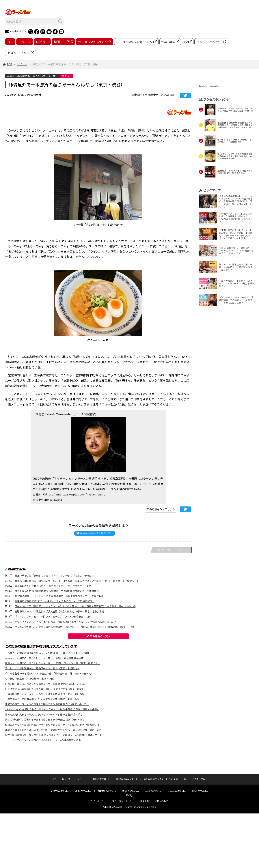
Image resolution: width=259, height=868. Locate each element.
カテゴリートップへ (171, 550)
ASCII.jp (130, 795)
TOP (10, 42)
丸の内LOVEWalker (177, 791)
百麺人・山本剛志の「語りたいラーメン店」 (32, 76)
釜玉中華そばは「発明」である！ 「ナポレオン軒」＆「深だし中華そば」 (54, 576)
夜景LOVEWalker (131, 791)
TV (188, 42)
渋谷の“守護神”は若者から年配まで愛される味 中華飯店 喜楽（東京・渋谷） (46, 720)
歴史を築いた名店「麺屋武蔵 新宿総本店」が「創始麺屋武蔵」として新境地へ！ (58, 591)
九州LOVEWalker (153, 791)
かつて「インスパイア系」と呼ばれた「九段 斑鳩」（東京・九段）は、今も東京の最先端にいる (66, 622)
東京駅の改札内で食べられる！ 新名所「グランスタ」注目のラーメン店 (53, 586)
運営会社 (145, 801)
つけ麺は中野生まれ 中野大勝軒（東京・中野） (30, 679)
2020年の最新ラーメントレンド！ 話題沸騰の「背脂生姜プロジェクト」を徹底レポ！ (60, 596)
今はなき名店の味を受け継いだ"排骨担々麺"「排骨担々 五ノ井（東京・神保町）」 (49, 673)
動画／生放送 (63, 42)
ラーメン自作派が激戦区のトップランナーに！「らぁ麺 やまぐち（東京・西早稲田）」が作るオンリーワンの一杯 (75, 606)
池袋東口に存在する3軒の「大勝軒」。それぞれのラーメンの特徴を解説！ (55, 601)
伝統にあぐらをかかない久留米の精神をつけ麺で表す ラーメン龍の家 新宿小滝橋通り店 (52, 725)
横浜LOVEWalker (83, 791)
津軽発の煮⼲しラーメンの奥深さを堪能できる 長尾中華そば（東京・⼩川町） (47, 704)
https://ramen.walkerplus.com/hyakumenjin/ (75, 494)
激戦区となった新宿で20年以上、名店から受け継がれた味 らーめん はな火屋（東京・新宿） (55, 730)
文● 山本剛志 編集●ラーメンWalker (153, 95)
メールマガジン (16, 32)
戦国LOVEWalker (200, 791)
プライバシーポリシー (123, 801)
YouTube (170, 42)
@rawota (56, 500)
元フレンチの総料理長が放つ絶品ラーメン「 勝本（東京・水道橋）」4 (42, 668)
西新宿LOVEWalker (107, 791)
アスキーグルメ (21, 53)
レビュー (42, 42)
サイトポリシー (98, 801)
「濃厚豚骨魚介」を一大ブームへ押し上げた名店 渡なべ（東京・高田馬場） (46, 694)
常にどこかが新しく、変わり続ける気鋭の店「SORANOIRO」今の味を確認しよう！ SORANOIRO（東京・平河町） (76, 627)
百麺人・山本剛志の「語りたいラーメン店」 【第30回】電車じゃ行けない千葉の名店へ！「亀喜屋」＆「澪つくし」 (77, 581)
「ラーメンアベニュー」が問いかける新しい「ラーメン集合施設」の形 (53, 617)
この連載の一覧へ (98, 636)
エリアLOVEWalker (60, 791)
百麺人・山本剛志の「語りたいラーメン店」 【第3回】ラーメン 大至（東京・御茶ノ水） (53, 663)
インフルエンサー (211, 42)
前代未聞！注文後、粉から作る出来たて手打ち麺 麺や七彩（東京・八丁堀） (46, 684)
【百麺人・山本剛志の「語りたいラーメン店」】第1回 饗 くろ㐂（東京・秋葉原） (49, 653)
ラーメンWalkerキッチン (136, 42)
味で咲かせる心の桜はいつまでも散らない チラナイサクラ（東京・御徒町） (46, 689)
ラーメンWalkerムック (95, 42)
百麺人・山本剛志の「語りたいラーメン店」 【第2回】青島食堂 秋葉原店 (44, 658)
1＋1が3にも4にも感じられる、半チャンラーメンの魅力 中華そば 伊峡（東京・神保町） (52, 709)
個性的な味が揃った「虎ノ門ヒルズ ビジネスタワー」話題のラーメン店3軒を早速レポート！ (55, 735)
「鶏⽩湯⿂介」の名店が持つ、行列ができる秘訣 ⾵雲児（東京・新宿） (43, 699)
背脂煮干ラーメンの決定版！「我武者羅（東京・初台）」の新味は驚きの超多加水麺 (59, 611)
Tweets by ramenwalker (209, 86)
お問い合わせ (162, 801)
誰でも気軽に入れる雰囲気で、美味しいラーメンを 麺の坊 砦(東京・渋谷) (44, 714)
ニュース (25, 42)
